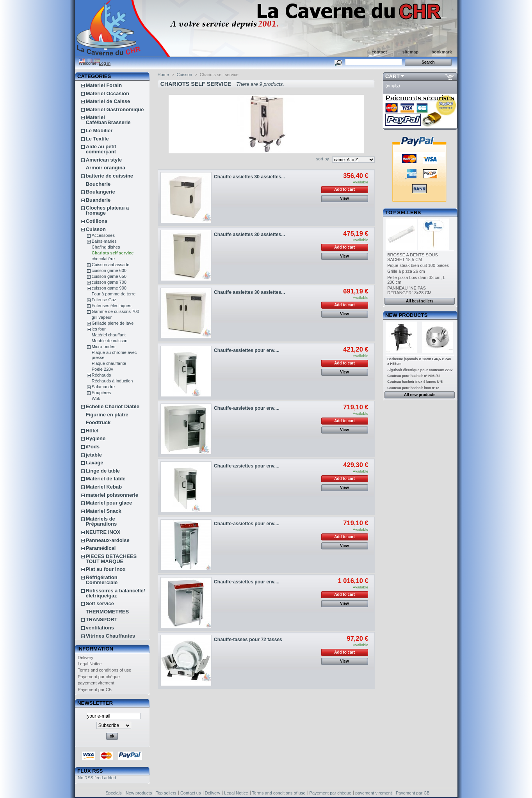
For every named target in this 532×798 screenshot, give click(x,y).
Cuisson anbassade (111, 265)
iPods (93, 447)
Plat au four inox (106, 569)
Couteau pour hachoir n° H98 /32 (414, 376)
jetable (94, 455)
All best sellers (420, 301)
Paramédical (101, 548)
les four (99, 329)
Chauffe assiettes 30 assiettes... (249, 177)
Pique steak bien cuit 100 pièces (418, 265)
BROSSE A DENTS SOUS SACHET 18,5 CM (413, 257)
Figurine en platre (107, 415)
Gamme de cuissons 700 (116, 311)
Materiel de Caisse (108, 101)
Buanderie (98, 200)
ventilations (100, 628)
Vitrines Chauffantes (110, 636)
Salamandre (103, 387)
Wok (96, 398)
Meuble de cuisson (110, 341)
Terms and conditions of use (104, 670)
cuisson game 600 (109, 270)
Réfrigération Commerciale (102, 580)
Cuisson (96, 229)
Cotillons (97, 221)
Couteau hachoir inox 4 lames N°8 (415, 382)
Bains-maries (104, 241)
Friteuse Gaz (104, 300)
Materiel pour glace (109, 503)
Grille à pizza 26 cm (406, 271)
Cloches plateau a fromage (108, 210)
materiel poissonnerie (112, 495)
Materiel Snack (104, 511)
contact (379, 52)
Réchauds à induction (112, 381)
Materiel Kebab (104, 487)
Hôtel (92, 431)
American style (104, 160)
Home (163, 75)
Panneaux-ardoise (108, 540)
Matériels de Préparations (101, 521)
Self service (100, 603)
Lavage (95, 463)
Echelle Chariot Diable (113, 406)
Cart (392, 76)
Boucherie (98, 184)
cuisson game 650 (109, 276)
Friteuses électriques (112, 306)
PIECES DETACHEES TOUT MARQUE (111, 559)
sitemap (411, 52)
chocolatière (103, 259)
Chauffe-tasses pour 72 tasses (248, 640)
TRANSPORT (102, 619)
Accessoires (103, 235)
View (344, 198)
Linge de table (103, 471)
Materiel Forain (104, 85)
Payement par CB (95, 690)
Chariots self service (113, 253)
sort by (323, 159)
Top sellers (403, 212)
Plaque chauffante (109, 363)
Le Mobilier (99, 131)
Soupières (101, 393)
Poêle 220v (102, 369)
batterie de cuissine (109, 176)
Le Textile (97, 139)
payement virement (96, 683)
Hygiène (96, 438)
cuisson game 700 (109, 282)
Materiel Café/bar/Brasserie (108, 120)
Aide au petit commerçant (101, 149)
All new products (420, 395)
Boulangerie (101, 192)
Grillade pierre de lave (113, 323)
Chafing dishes (106, 247)
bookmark (442, 52)
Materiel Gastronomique (115, 109)
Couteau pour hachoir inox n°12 (413, 388)
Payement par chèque (99, 677)
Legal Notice (90, 664)
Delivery (85, 658)
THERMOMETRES (108, 612)
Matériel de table (106, 479)
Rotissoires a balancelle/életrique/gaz (116, 593)
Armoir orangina (106, 168)
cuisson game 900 (109, 288)
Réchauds (101, 375)
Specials (114, 793)
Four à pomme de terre (114, 294)
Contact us (191, 793)
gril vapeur (102, 317)
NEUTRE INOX (103, 532)
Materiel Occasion (108, 93)
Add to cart (344, 189)
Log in (105, 63)
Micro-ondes (104, 347)
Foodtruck (98, 422)
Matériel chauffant (109, 335)
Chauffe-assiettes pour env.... (247, 350)
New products (406, 315)
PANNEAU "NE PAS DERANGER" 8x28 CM (409, 290)
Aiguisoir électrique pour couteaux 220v (420, 370)
